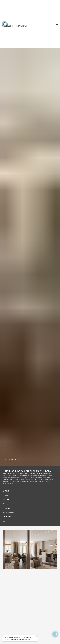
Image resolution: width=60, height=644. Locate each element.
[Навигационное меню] (57, 24)
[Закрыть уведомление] (36, 637)
